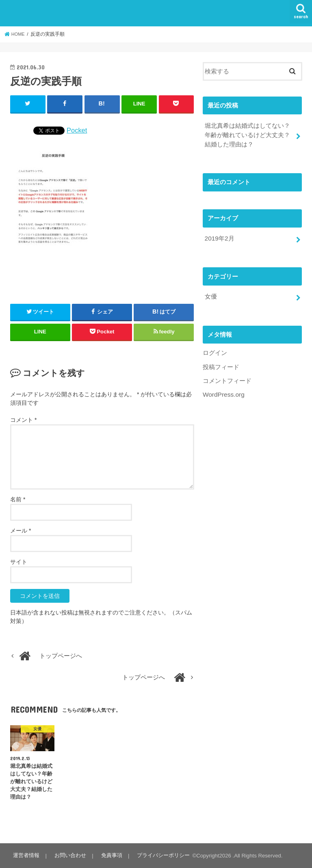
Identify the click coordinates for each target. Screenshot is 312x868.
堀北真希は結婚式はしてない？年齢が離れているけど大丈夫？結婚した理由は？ (247, 134)
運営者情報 (26, 855)
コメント (23, 419)
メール (21, 530)
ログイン (215, 349)
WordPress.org (223, 389)
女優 (210, 293)
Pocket (77, 130)
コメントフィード (227, 376)
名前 (18, 499)
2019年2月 (219, 236)
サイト (19, 561)
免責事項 (109, 855)
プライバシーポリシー (160, 855)
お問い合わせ (69, 855)
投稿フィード (221, 362)
